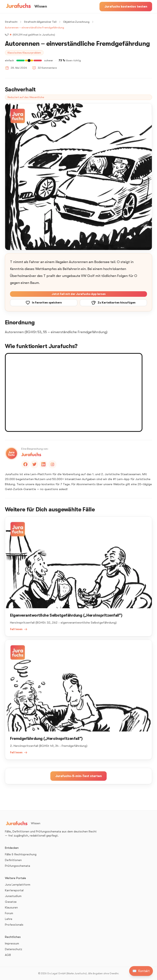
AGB (8, 955)
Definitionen (13, 860)
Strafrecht (11, 22)
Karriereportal (14, 890)
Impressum (12, 943)
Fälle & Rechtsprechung (21, 854)
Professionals (14, 925)
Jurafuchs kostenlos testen (126, 7)
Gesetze (11, 902)
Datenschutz (14, 949)
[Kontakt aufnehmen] (141, 971)
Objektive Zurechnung (76, 22)
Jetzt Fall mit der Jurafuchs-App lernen (79, 294)
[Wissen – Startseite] (26, 7)
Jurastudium (13, 896)
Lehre (9, 919)
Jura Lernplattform (18, 885)
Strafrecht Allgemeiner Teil (40, 22)
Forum (9, 913)
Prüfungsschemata (18, 866)
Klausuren (11, 907)
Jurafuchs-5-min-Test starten (78, 776)
